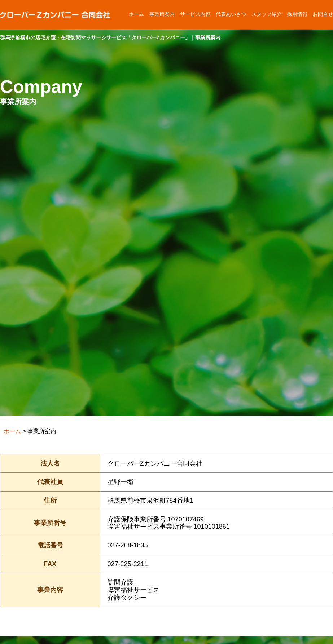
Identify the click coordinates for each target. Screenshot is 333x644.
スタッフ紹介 (267, 14)
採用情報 (297, 14)
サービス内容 (195, 14)
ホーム (136, 14)
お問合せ (323, 14)
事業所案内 (162, 14)
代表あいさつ (231, 14)
